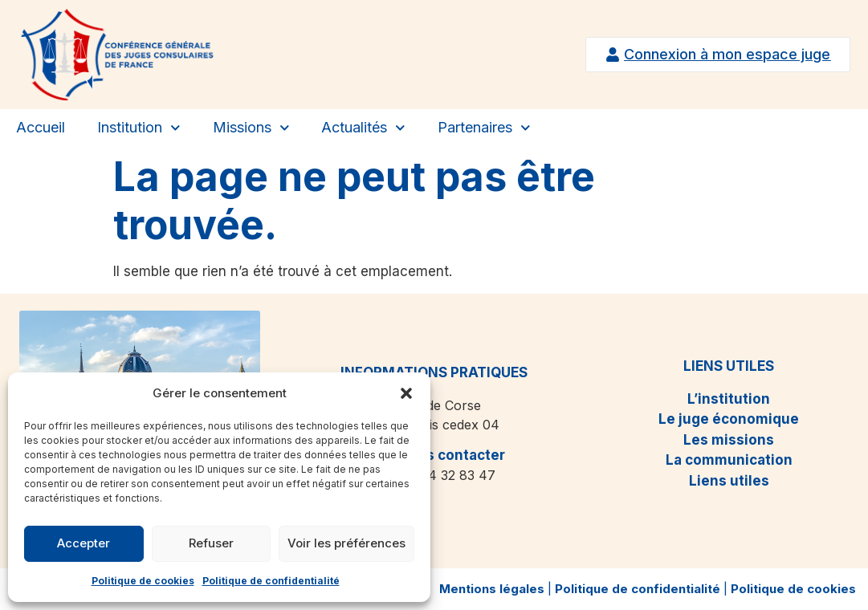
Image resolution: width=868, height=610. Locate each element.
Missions (251, 128)
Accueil (41, 127)
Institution (139, 128)
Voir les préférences (346, 543)
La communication (729, 460)
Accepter (84, 543)
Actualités (363, 128)
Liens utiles (729, 481)
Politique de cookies (143, 581)
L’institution (729, 399)
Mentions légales (492, 589)
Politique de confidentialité (271, 581)
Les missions (729, 440)
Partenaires (484, 128)
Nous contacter (452, 455)
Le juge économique (729, 419)
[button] (406, 393)
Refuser (211, 543)
